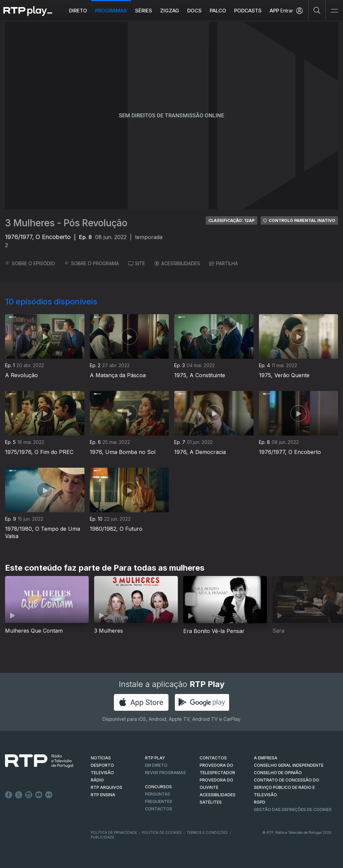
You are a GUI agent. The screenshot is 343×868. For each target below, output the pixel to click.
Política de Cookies (162, 832)
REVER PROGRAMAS (165, 773)
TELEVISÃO (102, 773)
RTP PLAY (155, 758)
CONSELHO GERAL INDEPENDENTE (289, 765)
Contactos (159, 809)
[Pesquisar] (317, 10)
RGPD (260, 802)
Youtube (39, 795)
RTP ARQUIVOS (107, 787)
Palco (218, 11)
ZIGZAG (170, 11)
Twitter (19, 795)
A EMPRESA (266, 758)
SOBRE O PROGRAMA (92, 263)
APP (275, 11)
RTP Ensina (103, 795)
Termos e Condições (207, 832)
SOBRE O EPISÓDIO (30, 263)
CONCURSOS (158, 787)
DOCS (195, 11)
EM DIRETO (156, 765)
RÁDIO (97, 780)
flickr (49, 795)
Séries (144, 11)
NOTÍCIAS (101, 758)
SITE (137, 263)
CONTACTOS (213, 758)
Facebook (9, 795)
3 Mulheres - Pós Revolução (66, 223)
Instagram (29, 795)
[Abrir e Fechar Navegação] (334, 11)
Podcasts (248, 11)
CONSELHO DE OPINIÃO (278, 773)
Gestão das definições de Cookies (293, 809)
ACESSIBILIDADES (177, 263)
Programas (111, 11)
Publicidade (102, 837)
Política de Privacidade (114, 832)
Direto (78, 11)
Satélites (211, 802)
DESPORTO (102, 765)
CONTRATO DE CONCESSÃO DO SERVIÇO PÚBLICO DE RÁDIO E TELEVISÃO (287, 787)
